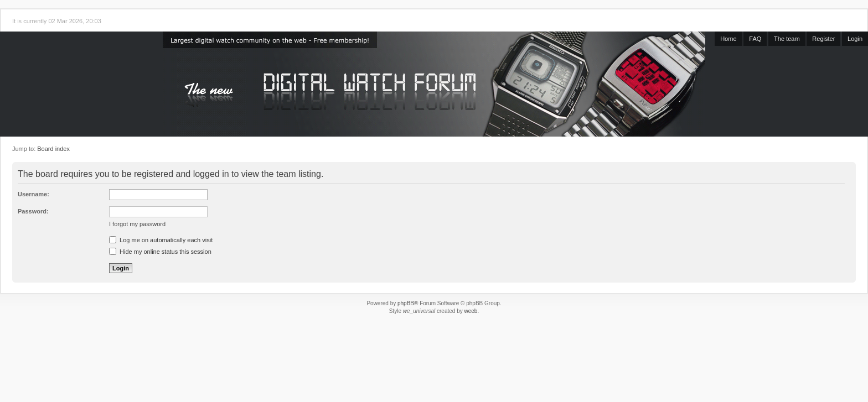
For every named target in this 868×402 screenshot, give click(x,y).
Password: (33, 211)
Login (855, 39)
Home (728, 39)
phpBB (406, 303)
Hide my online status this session (160, 252)
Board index (53, 149)
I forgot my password (137, 224)
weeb (471, 311)
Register (823, 39)
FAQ (755, 39)
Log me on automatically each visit (161, 240)
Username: (33, 194)
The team (787, 39)
